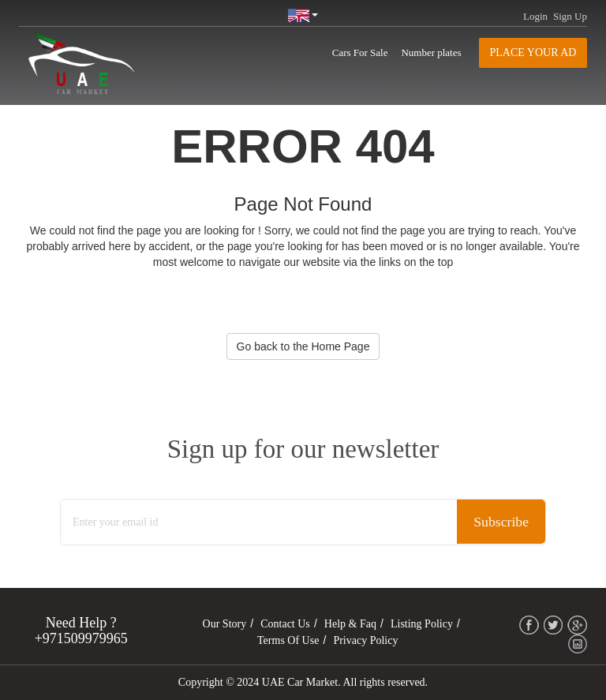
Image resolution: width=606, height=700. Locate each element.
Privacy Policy (365, 640)
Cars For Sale (360, 52)
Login (535, 16)
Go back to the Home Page (303, 346)
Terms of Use (288, 640)
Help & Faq (350, 624)
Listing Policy (422, 624)
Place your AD (533, 52)
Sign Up (570, 16)
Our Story (225, 624)
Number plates (431, 52)
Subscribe (500, 522)
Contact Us (285, 624)
